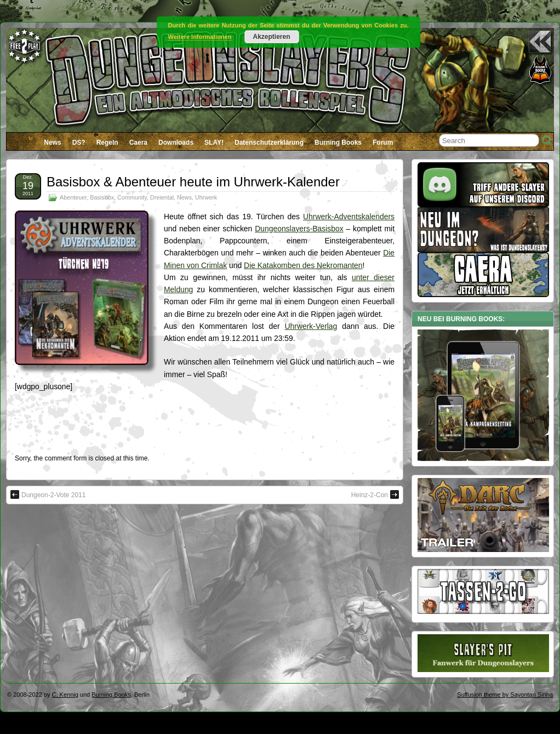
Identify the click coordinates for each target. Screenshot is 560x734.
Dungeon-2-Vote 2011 (48, 494)
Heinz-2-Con (375, 494)
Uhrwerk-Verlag (311, 326)
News (52, 143)
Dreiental (162, 197)
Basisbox (102, 197)
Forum (383, 143)
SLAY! (214, 143)
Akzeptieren (271, 37)
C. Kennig (65, 695)
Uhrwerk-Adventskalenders (349, 217)
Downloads (176, 143)
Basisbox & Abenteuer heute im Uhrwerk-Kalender (193, 182)
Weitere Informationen (200, 37)
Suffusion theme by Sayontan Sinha (505, 695)
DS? (79, 143)
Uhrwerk (206, 197)
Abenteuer (73, 197)
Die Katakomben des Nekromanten (303, 265)
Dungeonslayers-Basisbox (299, 229)
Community (132, 197)
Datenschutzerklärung (269, 143)
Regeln (107, 143)
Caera (138, 143)
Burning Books (338, 143)
